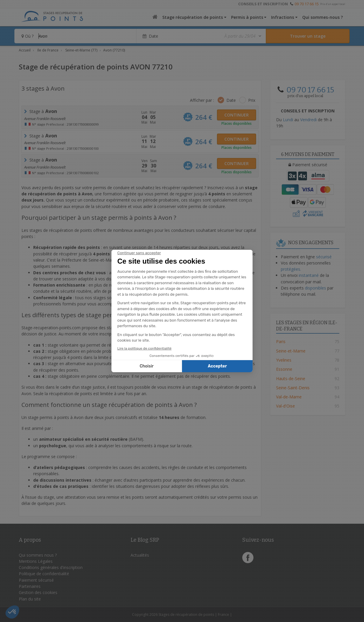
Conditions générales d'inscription (51, 567)
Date (231, 100)
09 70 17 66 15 (307, 4)
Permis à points (247, 17)
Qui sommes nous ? (38, 555)
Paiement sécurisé (36, 580)
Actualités (140, 555)
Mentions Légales (36, 561)
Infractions (283, 17)
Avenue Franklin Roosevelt (45, 119)
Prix (252, 100)
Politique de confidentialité (44, 574)
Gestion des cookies (38, 592)
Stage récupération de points (193, 17)
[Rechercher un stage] (308, 36)
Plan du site (30, 599)
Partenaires (30, 586)
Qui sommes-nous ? (323, 17)
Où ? (27, 36)
